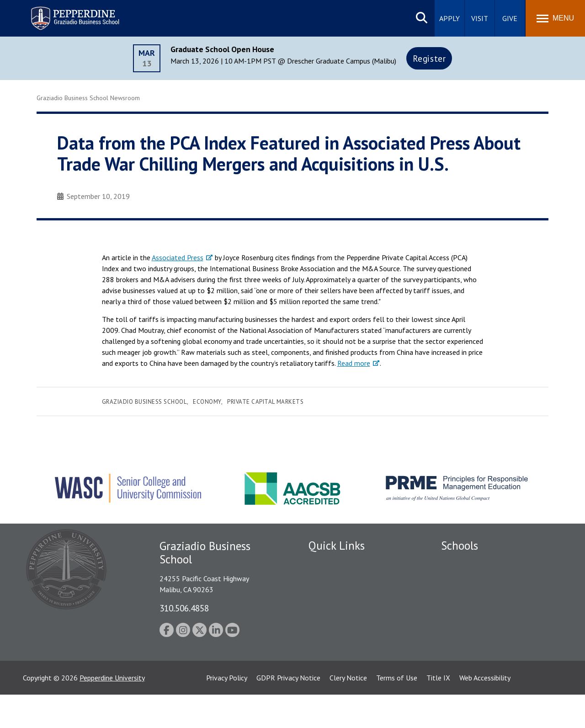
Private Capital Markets (265, 402)
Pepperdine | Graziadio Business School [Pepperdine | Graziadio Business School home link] (63, 13)
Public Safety (329, 579)
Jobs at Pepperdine (337, 626)
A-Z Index (323, 658)
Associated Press (178, 257)
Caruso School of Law (475, 579)
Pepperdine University (112, 711)
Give (510, 18)
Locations (324, 563)
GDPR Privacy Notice (288, 711)
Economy (207, 402)
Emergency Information (345, 611)
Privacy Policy (227, 711)
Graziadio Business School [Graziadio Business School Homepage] (481, 595)
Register (429, 58)
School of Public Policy (476, 636)
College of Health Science (481, 652)
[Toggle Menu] (555, 18)
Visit (480, 18)
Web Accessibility (485, 711)
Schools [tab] (460, 546)
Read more (354, 363)
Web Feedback (330, 674)
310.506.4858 (184, 608)
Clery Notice (348, 711)
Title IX (438, 711)
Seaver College (464, 563)
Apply (449, 18)
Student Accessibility (340, 595)
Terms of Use (397, 711)
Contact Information (340, 642)
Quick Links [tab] (337, 546)
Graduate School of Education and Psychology (494, 616)
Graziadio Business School (144, 402)
